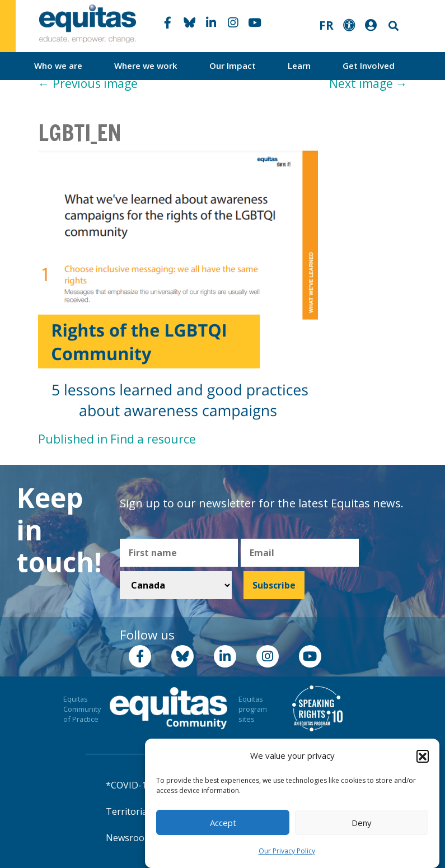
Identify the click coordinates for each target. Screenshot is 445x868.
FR (326, 25)
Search (392, 26)
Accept (223, 823)
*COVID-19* (131, 785)
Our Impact (233, 66)
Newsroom (129, 838)
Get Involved (369, 66)
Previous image (88, 83)
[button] (423, 756)
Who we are (58, 66)
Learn (299, 66)
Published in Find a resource (117, 439)
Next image (368, 83)
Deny (362, 823)
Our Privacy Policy (287, 851)
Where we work (146, 66)
